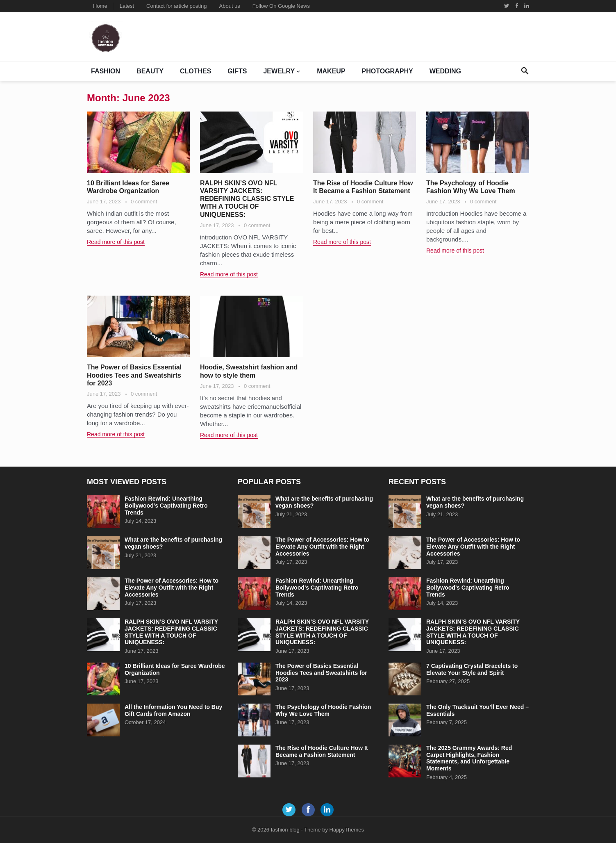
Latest (127, 6)
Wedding (445, 71)
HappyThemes (347, 830)
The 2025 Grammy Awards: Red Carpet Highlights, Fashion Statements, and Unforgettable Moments (469, 758)
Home (100, 6)
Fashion (106, 71)
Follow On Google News (281, 6)
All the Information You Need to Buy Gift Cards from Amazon (173, 710)
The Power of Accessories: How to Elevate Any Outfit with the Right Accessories (172, 588)
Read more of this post (116, 242)
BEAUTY (150, 71)
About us (230, 6)
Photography (388, 71)
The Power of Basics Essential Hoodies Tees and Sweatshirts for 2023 (134, 375)
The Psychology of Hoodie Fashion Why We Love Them (323, 710)
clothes (195, 71)
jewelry (279, 71)
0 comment (144, 202)
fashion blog (285, 830)
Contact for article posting (176, 6)
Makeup (331, 71)
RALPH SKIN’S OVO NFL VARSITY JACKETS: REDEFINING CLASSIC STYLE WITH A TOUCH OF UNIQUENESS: (247, 199)
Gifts (237, 71)
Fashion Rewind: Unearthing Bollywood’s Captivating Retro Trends (166, 506)
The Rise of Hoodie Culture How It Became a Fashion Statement (322, 751)
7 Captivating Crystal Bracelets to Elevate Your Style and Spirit (472, 669)
